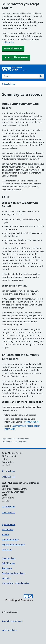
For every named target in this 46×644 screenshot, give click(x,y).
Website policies (9, 630)
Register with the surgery (13, 544)
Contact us (7, 549)
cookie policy (8, 42)
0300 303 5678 (32, 422)
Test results (7, 568)
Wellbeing (7, 578)
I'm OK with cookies (13, 48)
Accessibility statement (12, 621)
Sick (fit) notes (8, 563)
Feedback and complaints (13, 573)
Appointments (9, 525)
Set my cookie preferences (16, 57)
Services (5, 534)
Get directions (8, 471)
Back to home (10, 84)
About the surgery (10, 539)
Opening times (9, 558)
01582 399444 (8, 477)
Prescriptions (8, 530)
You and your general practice (16, 583)
